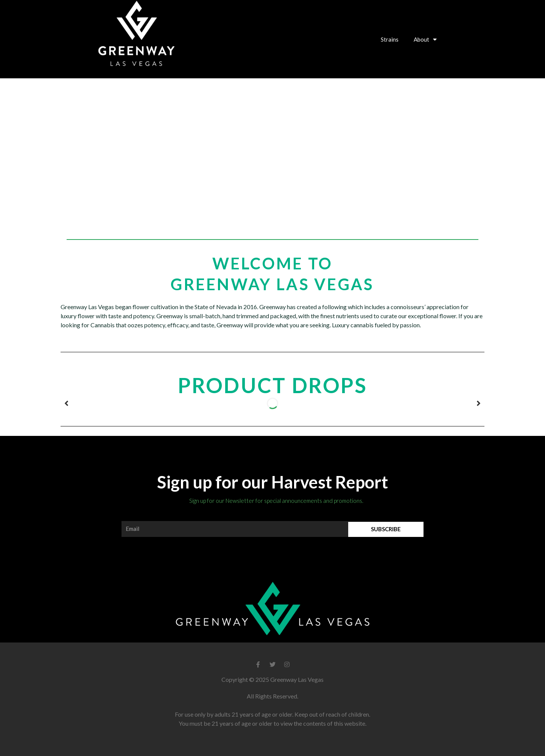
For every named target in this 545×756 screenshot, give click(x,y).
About (425, 39)
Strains (390, 39)
